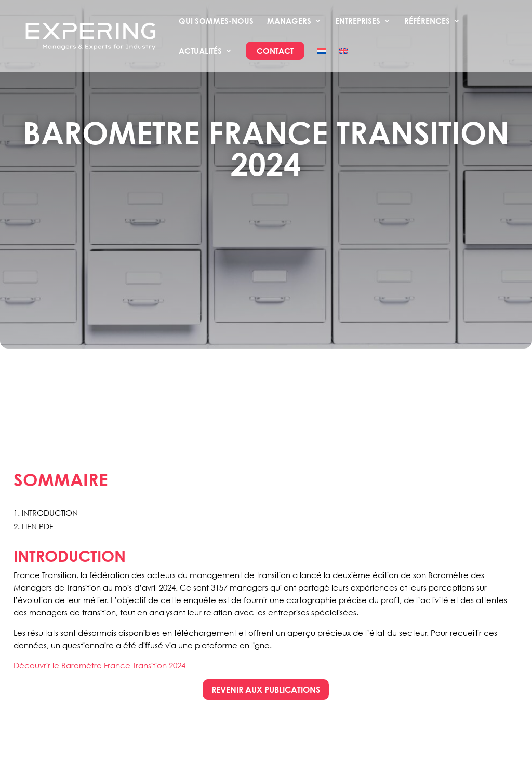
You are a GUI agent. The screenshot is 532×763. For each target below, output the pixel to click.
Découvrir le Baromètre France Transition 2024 (99, 665)
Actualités (200, 51)
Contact (275, 51)
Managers (289, 21)
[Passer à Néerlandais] (322, 59)
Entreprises (358, 21)
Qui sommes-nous (216, 21)
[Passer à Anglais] (343, 59)
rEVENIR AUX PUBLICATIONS (266, 690)
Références (427, 21)
